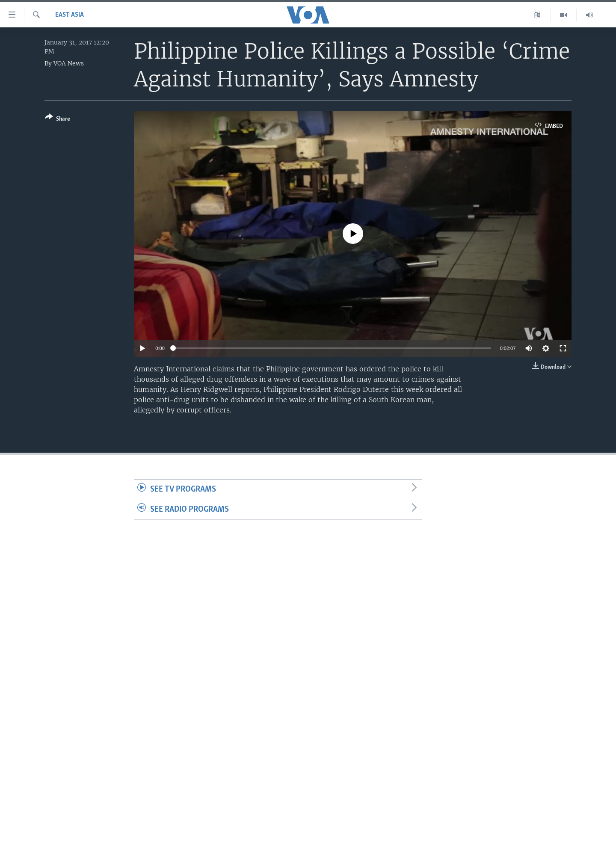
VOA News (69, 63)
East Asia (70, 15)
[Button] (58, 120)
